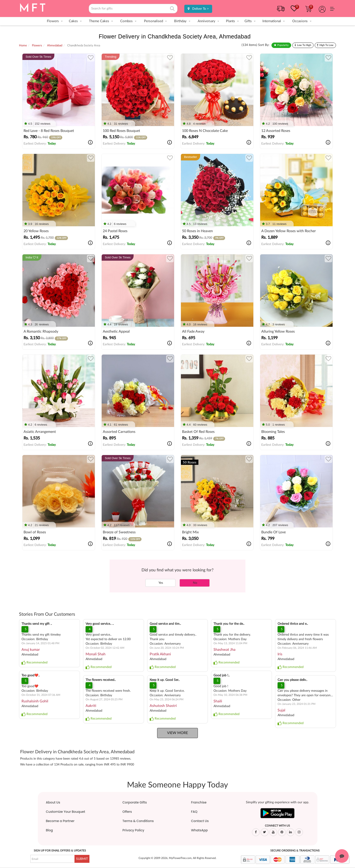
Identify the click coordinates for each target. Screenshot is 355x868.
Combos (126, 21)
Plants (230, 21)
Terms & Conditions (138, 821)
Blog (49, 830)
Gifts (248, 21)
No (195, 583)
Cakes (73, 21)
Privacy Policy (133, 830)
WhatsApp (199, 830)
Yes (160, 583)
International (272, 21)
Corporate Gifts (135, 802)
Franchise (199, 802)
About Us (53, 802)
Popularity (283, 45)
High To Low (326, 45)
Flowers (53, 21)
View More (177, 733)
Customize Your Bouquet (66, 812)
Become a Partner (60, 821)
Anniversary (206, 21)
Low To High (304, 45)
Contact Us (200, 821)
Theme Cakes (99, 21)
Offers (127, 812)
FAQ (194, 812)
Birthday (180, 21)
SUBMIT (82, 859)
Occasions (300, 21)
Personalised (154, 21)
